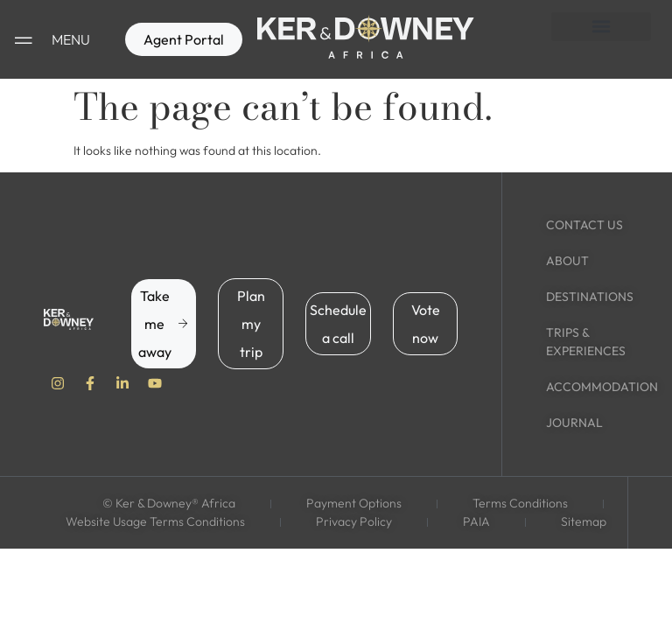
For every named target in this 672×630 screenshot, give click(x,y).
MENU (71, 39)
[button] (601, 27)
